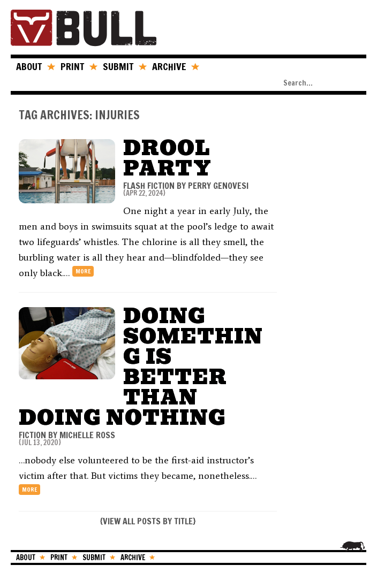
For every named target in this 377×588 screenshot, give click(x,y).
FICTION (32, 435)
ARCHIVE (169, 66)
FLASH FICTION (149, 186)
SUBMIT (118, 66)
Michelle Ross (87, 435)
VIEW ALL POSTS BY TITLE (148, 521)
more (83, 271)
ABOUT (29, 66)
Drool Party (167, 158)
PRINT (72, 66)
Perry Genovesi (218, 186)
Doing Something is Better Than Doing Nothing (141, 367)
